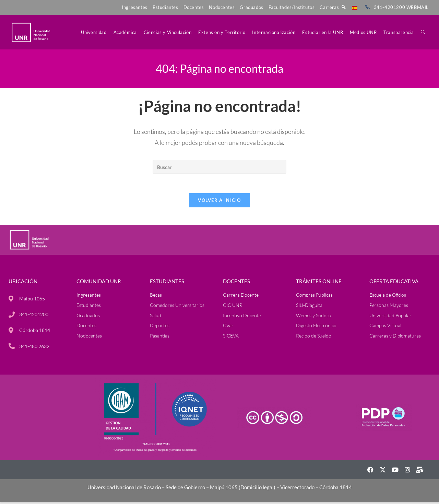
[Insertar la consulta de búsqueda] (219, 167)
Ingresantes (135, 7)
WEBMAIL (418, 7)
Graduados (251, 7)
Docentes (194, 7)
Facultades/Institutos (292, 7)
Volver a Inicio (219, 202)
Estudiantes (165, 7)
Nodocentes (222, 7)
